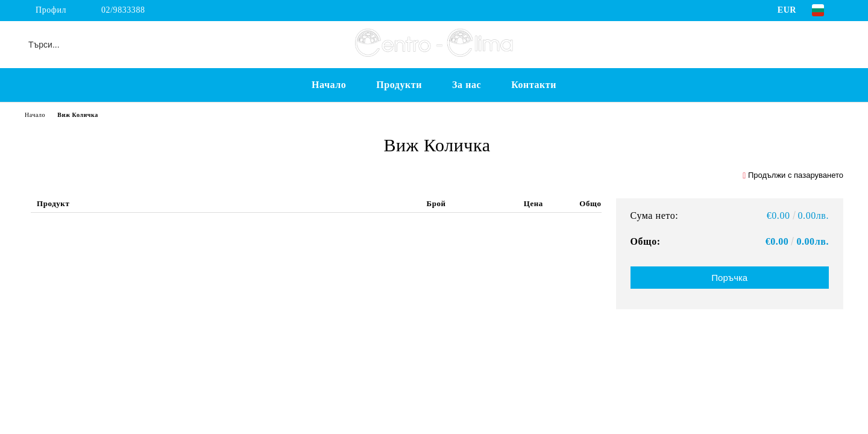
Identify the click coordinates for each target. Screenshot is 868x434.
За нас (467, 85)
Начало (329, 85)
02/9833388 (123, 10)
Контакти (534, 85)
